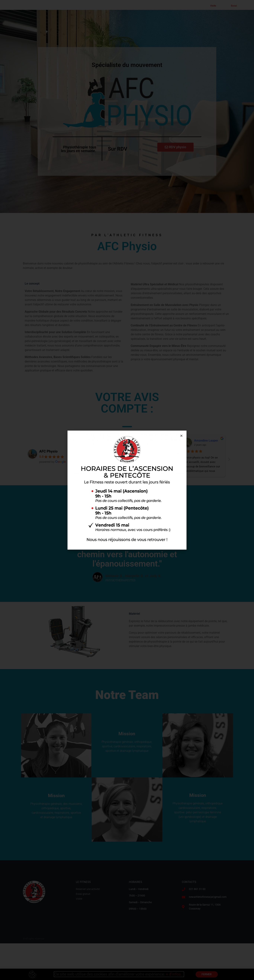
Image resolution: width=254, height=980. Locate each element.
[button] (181, 436)
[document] (127, 490)
